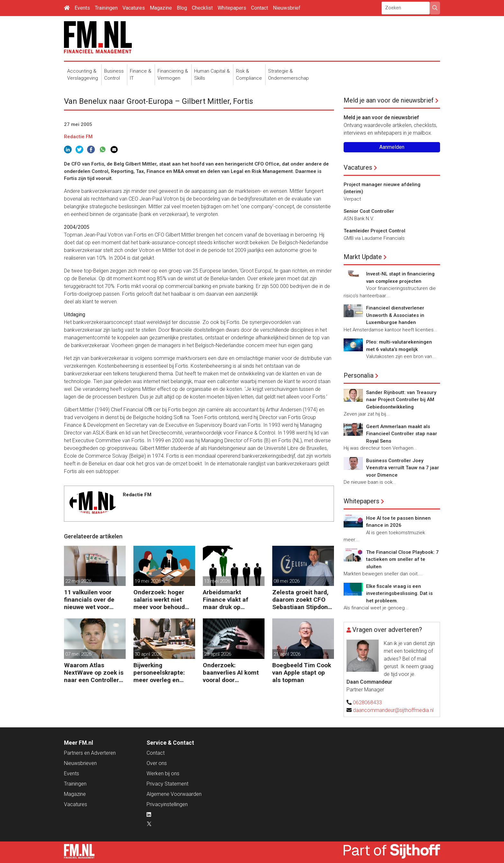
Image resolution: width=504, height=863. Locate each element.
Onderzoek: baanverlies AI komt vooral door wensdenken (231, 673)
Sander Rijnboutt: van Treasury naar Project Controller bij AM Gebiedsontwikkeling (401, 400)
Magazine (161, 8)
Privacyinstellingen (167, 804)
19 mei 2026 (148, 581)
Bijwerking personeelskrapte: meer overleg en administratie (159, 673)
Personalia (359, 375)
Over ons (157, 763)
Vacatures (134, 8)
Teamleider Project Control (374, 231)
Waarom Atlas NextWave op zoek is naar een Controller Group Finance (94, 673)
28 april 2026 (218, 654)
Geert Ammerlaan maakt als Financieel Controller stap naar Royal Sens (402, 434)
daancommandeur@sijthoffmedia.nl (393, 710)
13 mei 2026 (217, 581)
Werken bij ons (163, 773)
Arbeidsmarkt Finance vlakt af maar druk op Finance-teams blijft (232, 600)
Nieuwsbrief (287, 8)
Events (82, 8)
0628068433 (367, 702)
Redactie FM (78, 137)
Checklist (202, 8)
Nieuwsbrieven (80, 763)
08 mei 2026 (287, 581)
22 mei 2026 (78, 581)
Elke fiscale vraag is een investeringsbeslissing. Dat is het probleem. (399, 593)
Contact (260, 8)
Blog (182, 8)
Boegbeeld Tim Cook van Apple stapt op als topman (302, 673)
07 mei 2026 (78, 654)
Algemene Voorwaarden (174, 794)
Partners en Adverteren (90, 753)
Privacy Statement (167, 784)
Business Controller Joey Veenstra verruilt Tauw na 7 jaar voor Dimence (403, 468)
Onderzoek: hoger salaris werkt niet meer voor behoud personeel (159, 600)
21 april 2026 (287, 654)
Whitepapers (232, 8)
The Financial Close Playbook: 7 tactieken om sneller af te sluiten (402, 559)
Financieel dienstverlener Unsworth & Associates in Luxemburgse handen (395, 315)
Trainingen (106, 8)
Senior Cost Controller (369, 211)
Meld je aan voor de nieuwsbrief (389, 100)
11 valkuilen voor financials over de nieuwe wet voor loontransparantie (89, 600)
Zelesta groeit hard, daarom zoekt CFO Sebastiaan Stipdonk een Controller (302, 600)
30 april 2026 (148, 654)
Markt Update (363, 257)
